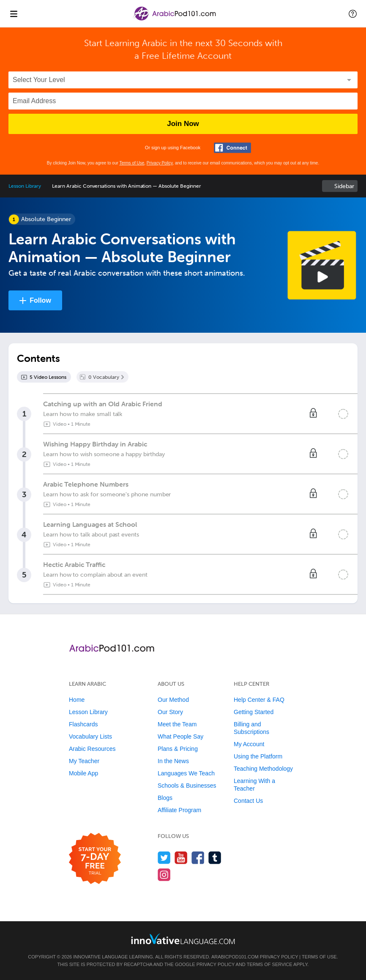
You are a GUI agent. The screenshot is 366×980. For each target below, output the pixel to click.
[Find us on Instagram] (164, 875)
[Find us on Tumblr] (215, 858)
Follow (40, 300)
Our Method (173, 700)
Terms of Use (132, 163)
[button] (353, 14)
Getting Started (254, 712)
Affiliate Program (179, 810)
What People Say (180, 736)
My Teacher (84, 761)
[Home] (175, 20)
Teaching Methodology (263, 769)
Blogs (165, 798)
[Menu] (14, 14)
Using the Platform (258, 756)
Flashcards (83, 724)
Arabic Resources (92, 749)
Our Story (170, 712)
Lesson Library (25, 186)
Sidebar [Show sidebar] (344, 186)
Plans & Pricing (178, 749)
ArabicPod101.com (235, 957)
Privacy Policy (160, 163)
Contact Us (248, 801)
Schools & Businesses (187, 786)
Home (77, 700)
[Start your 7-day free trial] (95, 859)
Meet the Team (177, 724)
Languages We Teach (186, 773)
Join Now (183, 124)
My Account (249, 744)
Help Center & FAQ (259, 700)
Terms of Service (270, 964)
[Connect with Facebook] (232, 148)
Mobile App (83, 773)
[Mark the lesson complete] (343, 414)
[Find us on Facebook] (198, 858)
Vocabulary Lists (90, 736)
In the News (173, 761)
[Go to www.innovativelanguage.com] (183, 939)
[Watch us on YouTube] (181, 858)
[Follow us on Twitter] (164, 858)
